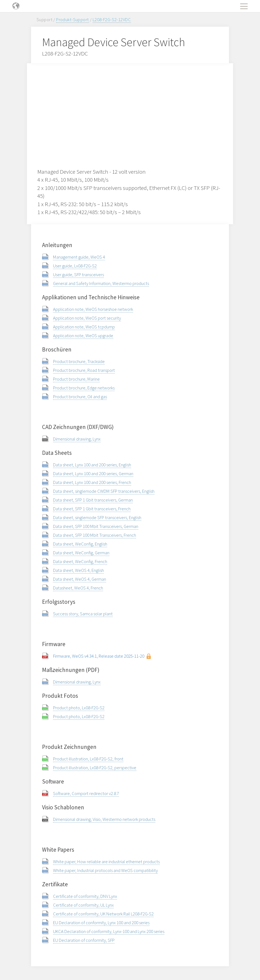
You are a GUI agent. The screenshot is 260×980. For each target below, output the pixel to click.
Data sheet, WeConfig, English (80, 544)
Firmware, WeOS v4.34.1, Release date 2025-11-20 (99, 656)
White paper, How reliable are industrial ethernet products (106, 862)
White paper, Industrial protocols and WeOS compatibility (105, 870)
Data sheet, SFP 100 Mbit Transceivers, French (95, 535)
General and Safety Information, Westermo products (101, 283)
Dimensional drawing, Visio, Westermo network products (104, 819)
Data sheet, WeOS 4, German (80, 579)
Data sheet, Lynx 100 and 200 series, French (92, 482)
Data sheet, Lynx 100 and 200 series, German (93, 474)
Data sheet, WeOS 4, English (78, 570)
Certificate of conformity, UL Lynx (83, 905)
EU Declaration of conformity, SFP (84, 940)
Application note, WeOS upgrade (83, 336)
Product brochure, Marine (76, 379)
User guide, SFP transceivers (78, 275)
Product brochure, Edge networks (84, 388)
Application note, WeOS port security (87, 318)
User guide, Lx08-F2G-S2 (75, 266)
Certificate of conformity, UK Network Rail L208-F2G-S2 (103, 914)
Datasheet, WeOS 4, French (78, 588)
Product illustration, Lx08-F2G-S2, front (88, 759)
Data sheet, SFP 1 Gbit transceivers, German (93, 500)
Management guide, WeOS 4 (79, 257)
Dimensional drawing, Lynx (77, 439)
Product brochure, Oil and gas (80, 397)
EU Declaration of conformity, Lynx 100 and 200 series (101, 923)
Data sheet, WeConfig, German (81, 553)
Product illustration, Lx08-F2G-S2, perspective (95, 768)
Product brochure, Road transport (84, 370)
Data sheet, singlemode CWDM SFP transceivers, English (104, 491)
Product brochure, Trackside (79, 361)
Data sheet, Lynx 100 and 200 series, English (92, 465)
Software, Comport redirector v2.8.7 (86, 793)
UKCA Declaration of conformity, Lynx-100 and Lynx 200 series (109, 931)
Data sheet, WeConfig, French (80, 561)
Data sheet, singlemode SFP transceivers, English (97, 517)
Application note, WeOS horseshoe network (93, 309)
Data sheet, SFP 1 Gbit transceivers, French (92, 509)
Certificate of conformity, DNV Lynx (85, 896)
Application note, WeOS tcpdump (84, 327)
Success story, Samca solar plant (83, 614)
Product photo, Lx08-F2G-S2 (79, 708)
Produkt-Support (72, 20)
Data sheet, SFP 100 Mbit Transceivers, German (96, 526)
